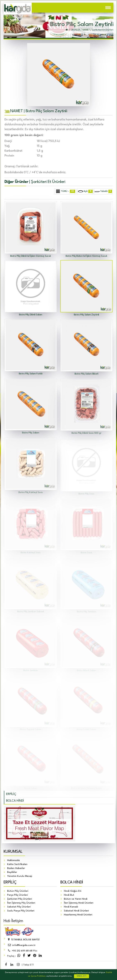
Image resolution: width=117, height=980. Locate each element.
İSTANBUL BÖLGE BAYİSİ (23, 940)
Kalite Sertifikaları (17, 864)
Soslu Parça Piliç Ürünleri (21, 911)
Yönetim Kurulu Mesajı (20, 876)
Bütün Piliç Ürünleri (18, 891)
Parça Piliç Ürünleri (17, 895)
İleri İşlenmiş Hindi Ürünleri (79, 903)
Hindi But (69, 895)
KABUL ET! (82, 976)
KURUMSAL (13, 852)
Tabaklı (103, 191)
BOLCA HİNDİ (15, 801)
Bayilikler (12, 872)
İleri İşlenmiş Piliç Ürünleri (21, 903)
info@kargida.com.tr (21, 945)
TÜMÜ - (65, 191)
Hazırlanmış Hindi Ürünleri (78, 915)
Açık (85, 191)
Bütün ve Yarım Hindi (76, 899)
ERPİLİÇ (11, 794)
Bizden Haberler (16, 868)
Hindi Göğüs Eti (73, 891)
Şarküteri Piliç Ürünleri (20, 899)
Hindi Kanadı (71, 907)
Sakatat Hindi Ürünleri (76, 911)
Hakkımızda (13, 860)
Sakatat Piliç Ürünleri (19, 907)
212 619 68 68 (22, 951)
